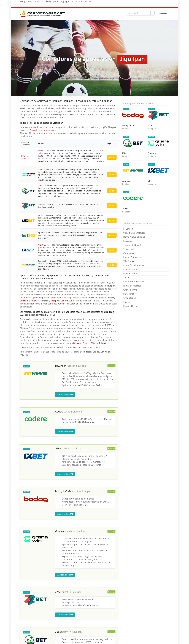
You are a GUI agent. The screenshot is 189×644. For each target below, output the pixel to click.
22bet (72, 359)
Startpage (163, 14)
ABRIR (112, 159)
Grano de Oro (130, 290)
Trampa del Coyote (133, 245)
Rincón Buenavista (132, 257)
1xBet (40, 290)
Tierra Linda (129, 249)
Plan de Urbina (131, 306)
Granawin (42, 177)
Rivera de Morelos (132, 286)
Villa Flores (129, 261)
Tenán (126, 278)
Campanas (129, 253)
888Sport (55, 359)
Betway (33, 359)
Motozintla (129, 294)
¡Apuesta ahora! (65, 452)
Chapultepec (130, 298)
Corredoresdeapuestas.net (43, 130)
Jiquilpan (81, 424)
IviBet (40, 153)
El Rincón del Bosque (134, 265)
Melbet (41, 245)
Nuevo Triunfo (130, 274)
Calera (126, 302)
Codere (64, 359)
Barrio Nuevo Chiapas (134, 237)
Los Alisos (128, 241)
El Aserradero (130, 269)
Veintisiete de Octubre (134, 233)
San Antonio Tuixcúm (134, 282)
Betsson (24, 359)
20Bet (40, 199)
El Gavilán (128, 229)
